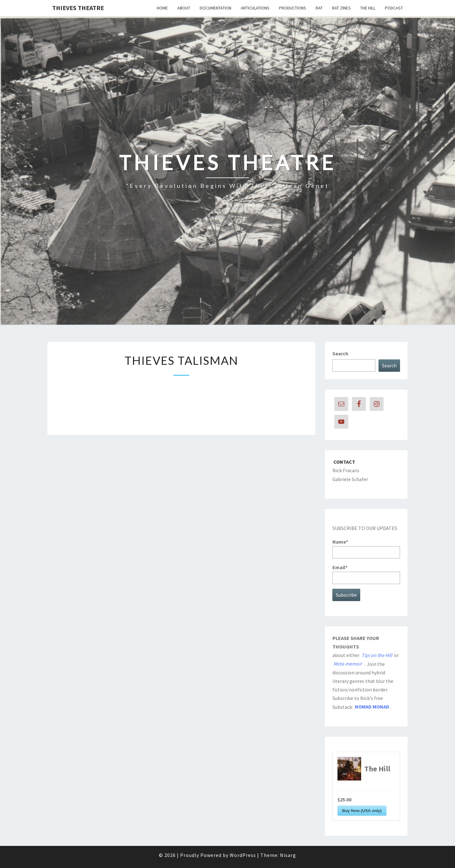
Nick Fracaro (346, 470)
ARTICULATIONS (255, 8)
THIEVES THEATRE (78, 8)
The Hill (368, 8)
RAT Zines (341, 8)
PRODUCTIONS (293, 8)
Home (162, 8)
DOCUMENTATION (215, 8)
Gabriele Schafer (350, 479)
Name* (366, 549)
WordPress (243, 855)
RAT (319, 8)
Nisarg (288, 855)
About (184, 8)
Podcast (394, 8)
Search (340, 353)
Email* (366, 574)
